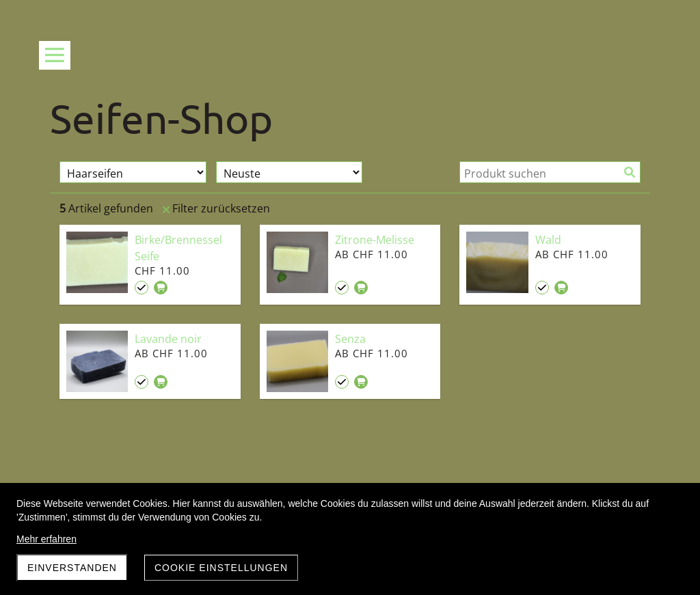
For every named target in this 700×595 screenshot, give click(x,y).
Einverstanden (72, 568)
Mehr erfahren (46, 539)
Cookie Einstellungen (221, 568)
